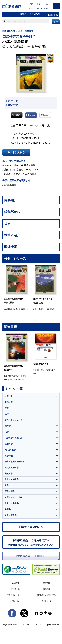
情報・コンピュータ (14, 420)
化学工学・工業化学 (14, 438)
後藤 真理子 (52, 370)
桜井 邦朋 (8, 376)
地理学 (8, 509)
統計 (7, 414)
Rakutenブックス (11, 174)
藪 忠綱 (22, 309)
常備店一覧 (15, 589)
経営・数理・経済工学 (15, 462)
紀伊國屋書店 (28, 165)
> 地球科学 (12, 105)
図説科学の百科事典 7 (19, 36)
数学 (7, 408)
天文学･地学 (10, 450)
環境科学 (9, 402)
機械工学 (9, 474)
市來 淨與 (8, 380)
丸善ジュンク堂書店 (13, 170)
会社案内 (15, 583)
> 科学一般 (12, 101)
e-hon (16, 165)
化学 (7, 432)
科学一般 (9, 396)
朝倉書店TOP (9, 31)
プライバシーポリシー (15, 595)
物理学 (8, 426)
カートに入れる (16, 152)
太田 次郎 (8, 309)
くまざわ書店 (30, 174)
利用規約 (46, 589)
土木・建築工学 (12, 479)
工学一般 (9, 456)
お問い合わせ (15, 601)
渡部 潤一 (37, 370)
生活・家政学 (11, 515)
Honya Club (32, 170)
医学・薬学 (10, 491)
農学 (7, 485)
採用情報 (46, 583)
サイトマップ (46, 601)
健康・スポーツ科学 (14, 497)
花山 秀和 (18, 380)
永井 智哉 (23, 376)
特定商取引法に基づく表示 (46, 595)
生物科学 (9, 444)
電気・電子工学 (12, 468)
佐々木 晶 (9, 47)
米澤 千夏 (34, 47)
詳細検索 (53, 15)
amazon (7, 165)
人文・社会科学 (12, 503)
